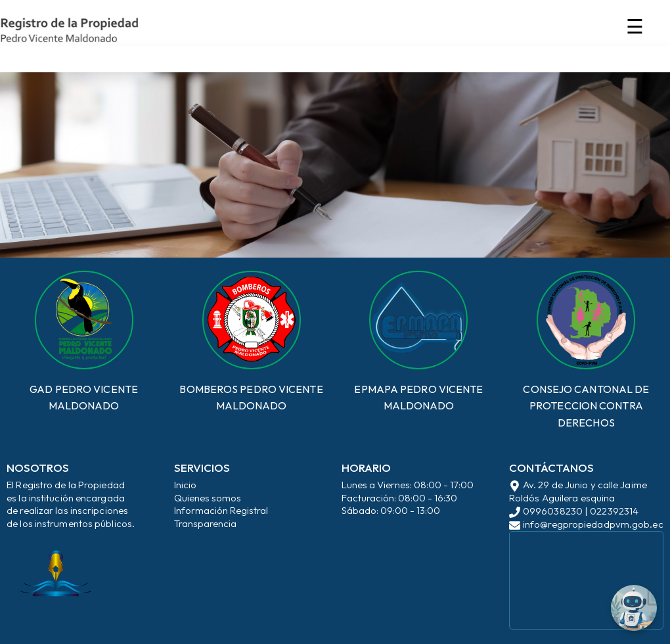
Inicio (185, 485)
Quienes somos (208, 498)
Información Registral (221, 510)
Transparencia (205, 523)
